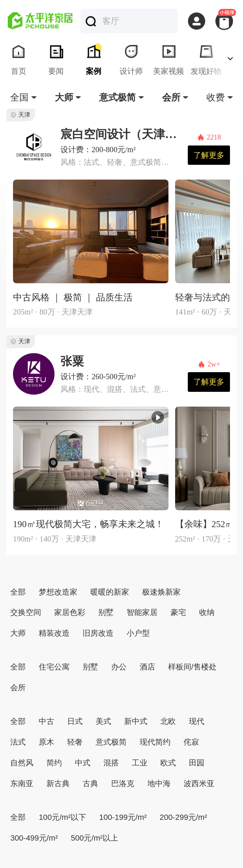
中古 (46, 721)
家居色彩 (70, 612)
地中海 (159, 783)
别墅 (106, 612)
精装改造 (54, 633)
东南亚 (22, 783)
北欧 (168, 721)
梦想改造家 (58, 592)
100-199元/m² (123, 817)
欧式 (168, 763)
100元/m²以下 (62, 817)
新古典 (58, 783)
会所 (18, 688)
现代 (197, 721)
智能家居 (142, 612)
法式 (18, 742)
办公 (119, 667)
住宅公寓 (54, 667)
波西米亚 (199, 783)
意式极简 (111, 742)
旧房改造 (98, 633)
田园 (197, 763)
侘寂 (191, 742)
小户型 (138, 633)
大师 (18, 633)
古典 (90, 783)
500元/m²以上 (94, 838)
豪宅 (178, 612)
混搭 (111, 763)
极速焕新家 (161, 592)
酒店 (147, 667)
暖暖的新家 (110, 592)
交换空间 (26, 612)
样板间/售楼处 (192, 667)
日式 (75, 721)
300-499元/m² (34, 838)
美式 (103, 721)
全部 (18, 592)
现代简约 (155, 742)
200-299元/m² (183, 817)
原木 (46, 742)
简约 (54, 763)
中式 (83, 763)
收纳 (207, 612)
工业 (140, 763)
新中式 (136, 721)
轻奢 (75, 742)
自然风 (22, 763)
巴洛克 (123, 783)
